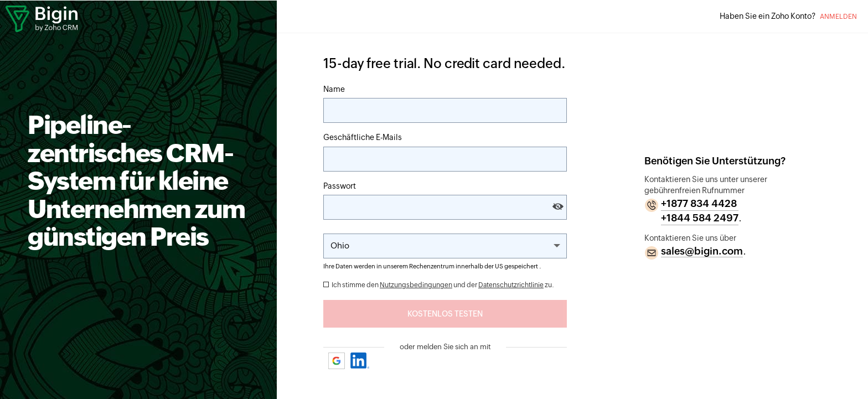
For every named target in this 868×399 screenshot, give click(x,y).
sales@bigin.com (702, 251)
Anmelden (838, 17)
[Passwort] (445, 207)
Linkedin (360, 361)
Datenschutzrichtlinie (511, 285)
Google (337, 361)
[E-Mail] (445, 159)
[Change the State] (445, 246)
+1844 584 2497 (700, 218)
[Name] (445, 110)
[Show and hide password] (558, 207)
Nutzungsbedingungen (416, 285)
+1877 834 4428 (699, 203)
